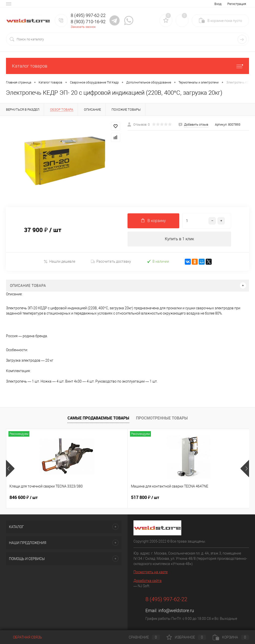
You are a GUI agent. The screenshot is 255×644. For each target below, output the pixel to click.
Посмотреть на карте (151, 572)
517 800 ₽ (104, 497)
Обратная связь (24, 637)
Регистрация (237, 4)
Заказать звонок (83, 27)
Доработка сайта (148, 581)
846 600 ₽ (24, 497)
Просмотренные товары (162, 418)
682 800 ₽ (186, 497)
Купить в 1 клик (179, 239)
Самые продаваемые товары (98, 418)
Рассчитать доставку (111, 262)
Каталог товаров (127, 66)
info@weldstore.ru (176, 610)
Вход (218, 4)
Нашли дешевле (59, 262)
